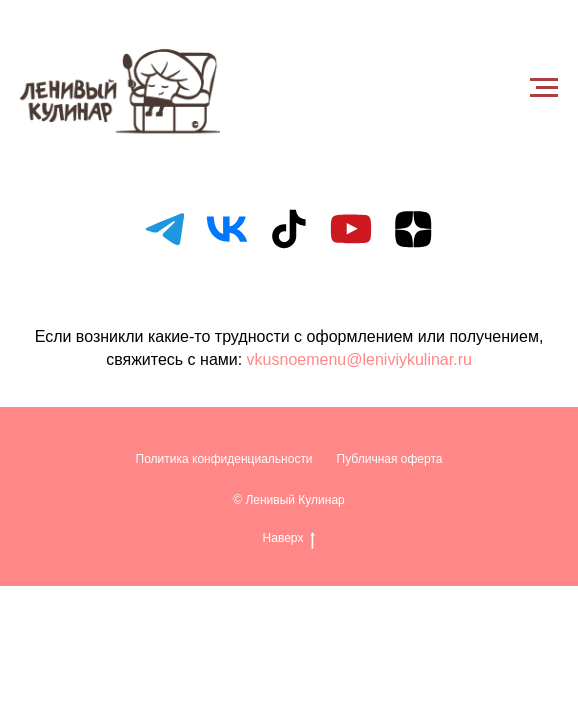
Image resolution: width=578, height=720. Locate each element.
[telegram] (165, 229)
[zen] (413, 229)
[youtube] (351, 229)
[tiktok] (289, 229)
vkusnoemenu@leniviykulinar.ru (359, 359)
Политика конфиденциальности (224, 459)
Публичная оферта (390, 459)
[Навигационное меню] (544, 88)
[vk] (227, 229)
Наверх (289, 538)
